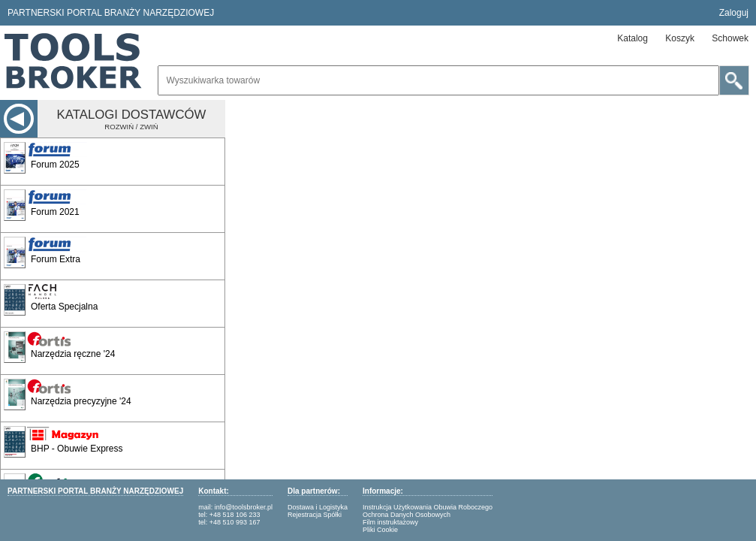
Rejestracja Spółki (315, 515)
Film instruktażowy (390, 522)
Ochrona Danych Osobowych (407, 515)
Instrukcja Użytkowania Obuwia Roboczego (428, 507)
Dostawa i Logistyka (318, 507)
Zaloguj (734, 13)
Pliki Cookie (380, 530)
